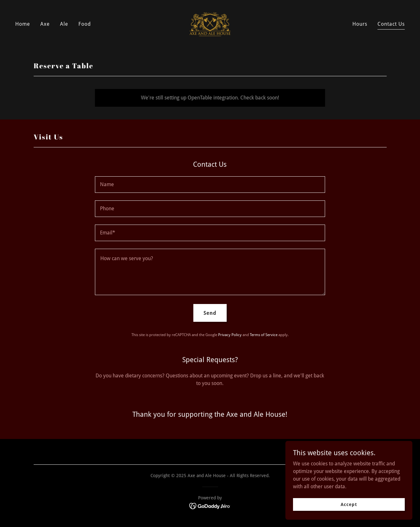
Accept (349, 504)
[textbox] (210, 185)
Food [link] (85, 24)
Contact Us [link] (391, 24)
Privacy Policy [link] (230, 335)
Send (210, 313)
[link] (210, 24)
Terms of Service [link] (264, 335)
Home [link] (23, 24)
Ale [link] (64, 24)
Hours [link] (360, 24)
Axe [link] (45, 24)
